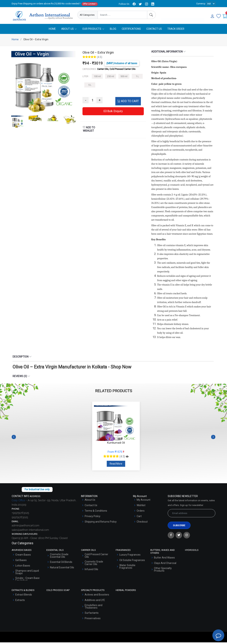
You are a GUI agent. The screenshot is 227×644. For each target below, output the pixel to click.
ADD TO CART (128, 103)
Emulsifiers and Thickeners (94, 608)
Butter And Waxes (164, 559)
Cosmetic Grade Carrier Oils (94, 565)
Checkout (142, 523)
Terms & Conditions (96, 512)
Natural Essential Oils (62, 569)
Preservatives (93, 620)
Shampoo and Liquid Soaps (27, 574)
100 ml (97, 78)
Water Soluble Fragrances (127, 568)
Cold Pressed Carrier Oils (96, 557)
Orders (141, 512)
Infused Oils (91, 571)
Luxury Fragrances (130, 556)
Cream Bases (23, 556)
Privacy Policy (93, 518)
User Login (194, 15)
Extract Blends (24, 596)
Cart (139, 518)
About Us (90, 501)
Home (52, 30)
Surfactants (92, 614)
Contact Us (154, 30)
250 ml (111, 78)
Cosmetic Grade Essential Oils (59, 557)
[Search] (151, 15)
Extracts (20, 602)
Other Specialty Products (163, 571)
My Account (144, 501)
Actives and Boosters (97, 596)
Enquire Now (172, 15)
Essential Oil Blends (61, 564)
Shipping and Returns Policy (101, 523)
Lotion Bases (23, 567)
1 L (137, 78)
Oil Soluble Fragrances (132, 562)
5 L (90, 87)
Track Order (176, 30)
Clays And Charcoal (165, 565)
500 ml (124, 78)
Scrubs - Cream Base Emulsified (27, 581)
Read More (116, 465)
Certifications (131, 30)
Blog (113, 30)
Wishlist (141, 507)
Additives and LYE (95, 602)
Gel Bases (21, 562)
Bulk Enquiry (113, 113)
